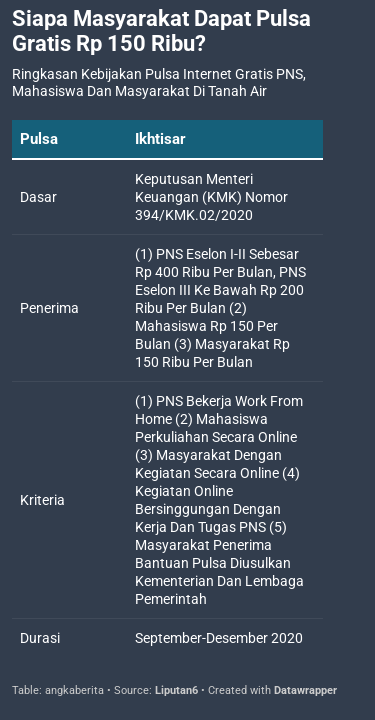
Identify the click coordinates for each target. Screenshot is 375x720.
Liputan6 (176, 690)
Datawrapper (305, 690)
